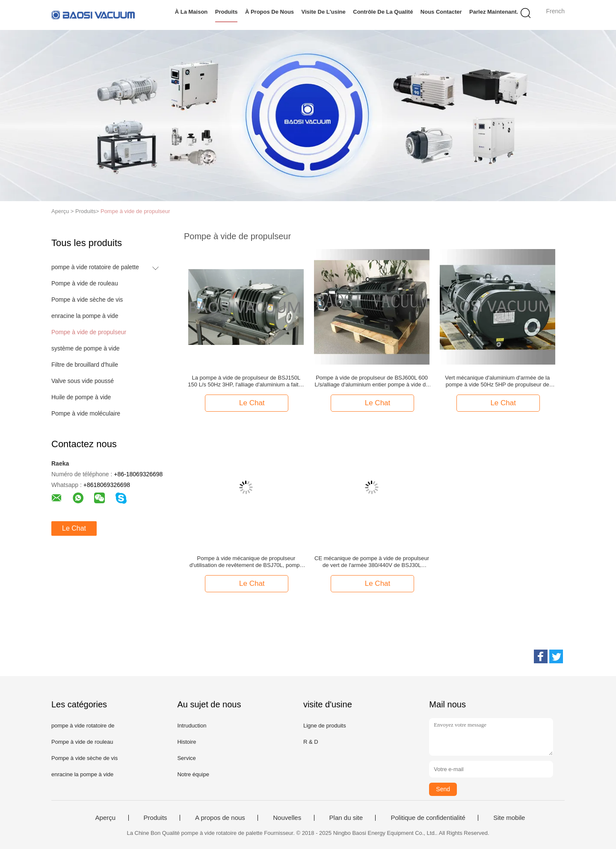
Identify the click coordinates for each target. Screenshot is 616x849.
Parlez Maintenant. (494, 12)
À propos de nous (269, 12)
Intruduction (192, 726)
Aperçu (106, 818)
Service (186, 758)
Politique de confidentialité (428, 818)
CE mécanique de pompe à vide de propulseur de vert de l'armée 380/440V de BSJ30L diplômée (372, 562)
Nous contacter (441, 12)
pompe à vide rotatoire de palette (95, 267)
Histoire (187, 742)
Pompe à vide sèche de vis (87, 300)
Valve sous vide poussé (83, 381)
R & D (311, 742)
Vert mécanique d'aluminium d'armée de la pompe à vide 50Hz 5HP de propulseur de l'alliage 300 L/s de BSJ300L (497, 381)
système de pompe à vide (86, 348)
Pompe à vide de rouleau (85, 283)
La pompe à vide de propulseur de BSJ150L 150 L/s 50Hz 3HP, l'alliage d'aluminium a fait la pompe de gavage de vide (246, 381)
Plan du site (346, 818)
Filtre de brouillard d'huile (85, 365)
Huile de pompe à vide (81, 397)
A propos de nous (220, 818)
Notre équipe (193, 774)
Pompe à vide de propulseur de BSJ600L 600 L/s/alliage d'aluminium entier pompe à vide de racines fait (372, 381)
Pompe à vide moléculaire (86, 413)
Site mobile (509, 818)
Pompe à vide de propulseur (135, 211)
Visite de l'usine (324, 12)
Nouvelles (287, 818)
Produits (227, 12)
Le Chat (74, 528)
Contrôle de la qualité (383, 12)
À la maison (191, 12)
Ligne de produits (325, 726)
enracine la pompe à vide (85, 316)
